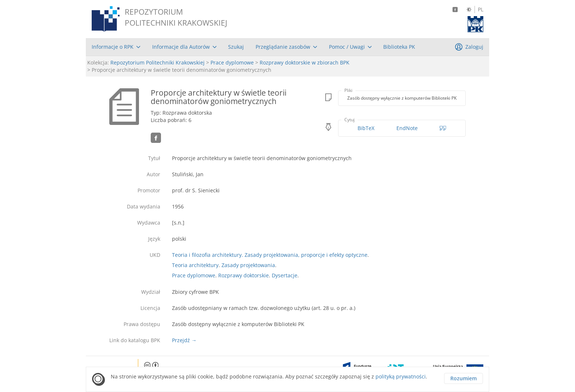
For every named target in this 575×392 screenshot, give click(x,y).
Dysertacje (285, 275)
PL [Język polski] (481, 10)
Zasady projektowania (248, 265)
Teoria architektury (195, 265)
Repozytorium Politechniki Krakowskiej (158, 62)
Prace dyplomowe (232, 62)
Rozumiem (464, 378)
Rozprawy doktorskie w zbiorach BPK (305, 62)
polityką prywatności (401, 376)
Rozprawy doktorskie (243, 275)
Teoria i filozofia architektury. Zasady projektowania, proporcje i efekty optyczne (270, 255)
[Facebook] (455, 10)
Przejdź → (184, 340)
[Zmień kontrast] (469, 10)
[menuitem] (116, 47)
